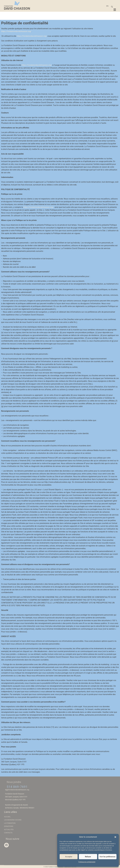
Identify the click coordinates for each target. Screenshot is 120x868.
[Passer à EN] (107, 6)
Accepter (69, 857)
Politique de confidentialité (87, 862)
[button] (115, 837)
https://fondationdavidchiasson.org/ (16, 31)
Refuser (88, 857)
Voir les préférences (108, 857)
